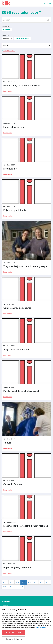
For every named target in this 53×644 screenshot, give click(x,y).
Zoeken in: (5, 26)
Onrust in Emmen (13, 484)
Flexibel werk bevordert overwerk (21, 391)
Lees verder (8, 91)
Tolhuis (7, 443)
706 (30, 582)
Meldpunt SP (10, 169)
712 (15, 587)
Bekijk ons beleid (41, 627)
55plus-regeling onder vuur (18, 568)
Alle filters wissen (8, 51)
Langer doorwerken (14, 127)
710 (4, 587)
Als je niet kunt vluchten (16, 350)
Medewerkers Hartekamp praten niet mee (26, 526)
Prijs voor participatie (15, 210)
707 (36, 582)
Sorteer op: (5, 35)
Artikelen (7, 29)
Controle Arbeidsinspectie (17, 308)
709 (48, 582)
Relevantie (8, 38)
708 (42, 582)
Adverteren (6, 601)
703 (12, 582)
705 (24, 582)
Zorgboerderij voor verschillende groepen (26, 266)
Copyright (5, 606)
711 (10, 587)
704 (18, 582)
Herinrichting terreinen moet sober (22, 86)
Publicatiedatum (22, 38)
